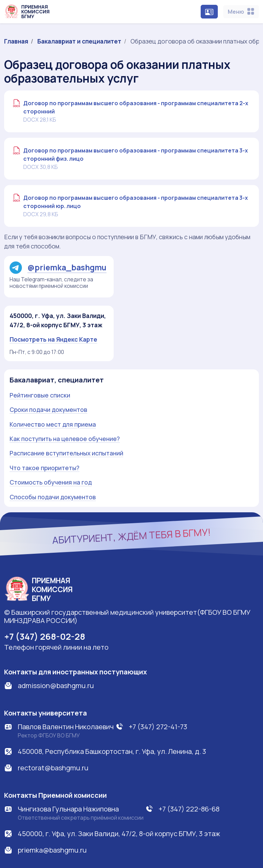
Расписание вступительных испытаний (66, 453)
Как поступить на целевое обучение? (65, 439)
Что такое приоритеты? (45, 468)
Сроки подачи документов (48, 409)
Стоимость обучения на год (51, 482)
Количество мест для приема (53, 424)
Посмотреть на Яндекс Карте (53, 339)
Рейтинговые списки (40, 395)
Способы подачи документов (53, 497)
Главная (16, 41)
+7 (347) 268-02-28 (45, 637)
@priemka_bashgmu (58, 268)
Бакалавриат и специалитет (79, 41)
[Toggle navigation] (241, 12)
